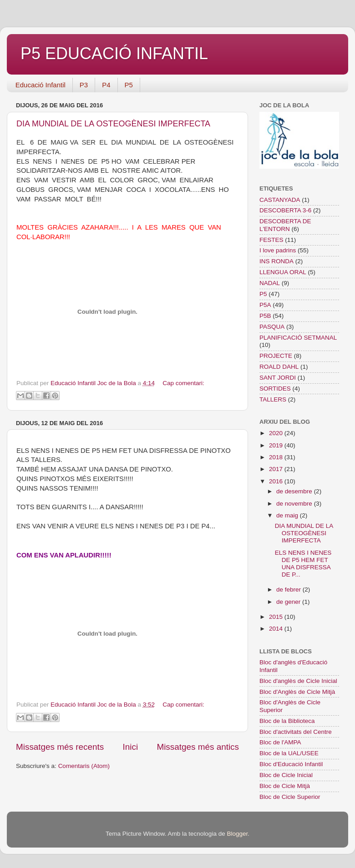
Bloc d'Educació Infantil (291, 764)
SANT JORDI (278, 378)
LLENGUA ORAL (283, 272)
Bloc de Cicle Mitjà (285, 786)
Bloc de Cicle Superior (290, 797)
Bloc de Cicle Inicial (286, 775)
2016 (277, 481)
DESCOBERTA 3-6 (285, 210)
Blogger (237, 834)
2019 (277, 445)
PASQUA (272, 327)
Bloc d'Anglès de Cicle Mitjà (297, 692)
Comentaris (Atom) (84, 766)
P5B (265, 316)
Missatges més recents (60, 747)
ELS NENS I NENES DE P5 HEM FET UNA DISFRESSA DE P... (303, 564)
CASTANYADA (280, 200)
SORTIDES (275, 389)
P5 (129, 85)
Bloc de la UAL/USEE (289, 753)
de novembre (295, 504)
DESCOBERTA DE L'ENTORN (285, 225)
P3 (84, 85)
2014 (277, 629)
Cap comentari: (183, 383)
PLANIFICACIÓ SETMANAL (298, 338)
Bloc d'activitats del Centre (296, 732)
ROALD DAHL (279, 367)
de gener (289, 602)
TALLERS (273, 399)
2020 (277, 433)
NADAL (270, 283)
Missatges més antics (198, 747)
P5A (265, 305)
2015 (277, 617)
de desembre (295, 491)
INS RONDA (276, 261)
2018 (277, 457)
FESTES (271, 240)
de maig (288, 515)
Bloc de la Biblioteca (287, 721)
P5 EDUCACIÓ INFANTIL (114, 53)
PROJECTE (276, 356)
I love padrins (278, 250)
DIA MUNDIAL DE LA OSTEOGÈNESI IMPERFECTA (113, 124)
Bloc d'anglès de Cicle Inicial (298, 681)
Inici (131, 747)
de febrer (289, 590)
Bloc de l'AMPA (280, 742)
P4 (106, 85)
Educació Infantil (41, 85)
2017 (277, 469)
